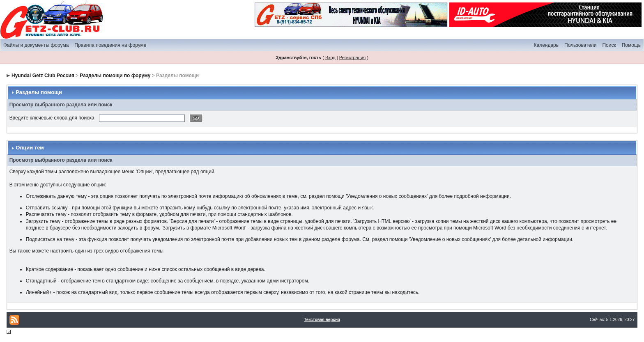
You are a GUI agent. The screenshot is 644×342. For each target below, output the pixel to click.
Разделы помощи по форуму (115, 76)
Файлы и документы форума (36, 45)
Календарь (546, 45)
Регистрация (352, 57)
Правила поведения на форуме (110, 45)
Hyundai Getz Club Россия (43, 76)
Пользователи (580, 45)
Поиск (609, 45)
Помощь (631, 45)
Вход (330, 57)
